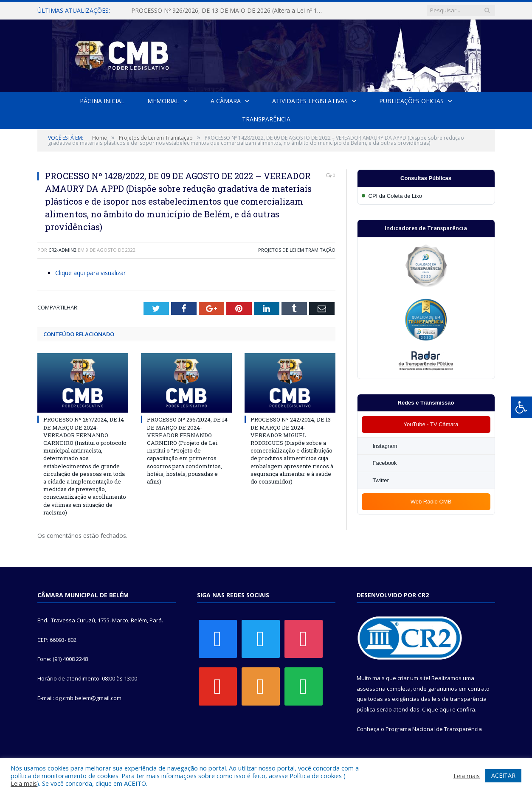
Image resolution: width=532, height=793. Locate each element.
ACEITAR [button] (503, 775)
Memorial (163, 101)
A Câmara (226, 101)
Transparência (266, 119)
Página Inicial (102, 101)
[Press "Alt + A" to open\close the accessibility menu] (522, 407)
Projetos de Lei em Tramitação (297, 250)
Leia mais (24, 783)
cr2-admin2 (62, 250)
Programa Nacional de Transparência (434, 729)
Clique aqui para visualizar (90, 273)
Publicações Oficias (411, 101)
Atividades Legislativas (310, 101)
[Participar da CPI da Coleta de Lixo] (426, 196)
